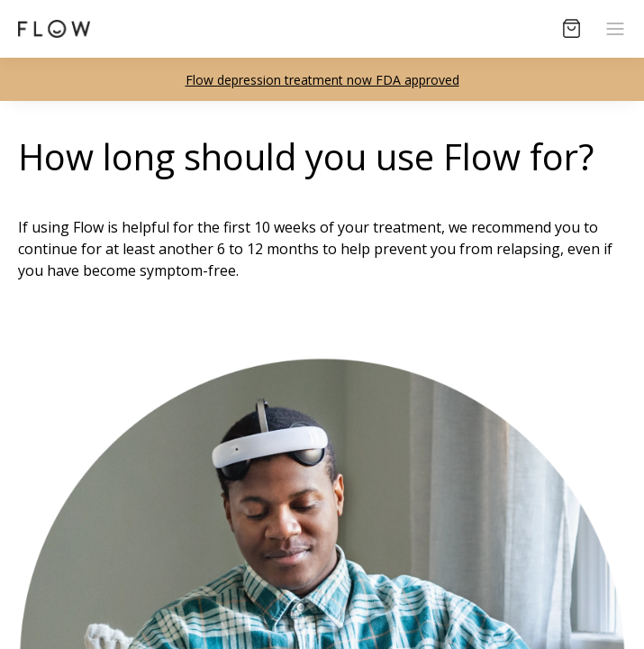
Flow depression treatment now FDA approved (322, 80)
